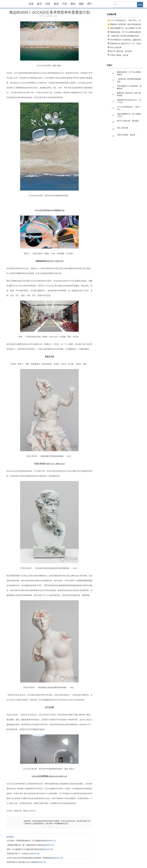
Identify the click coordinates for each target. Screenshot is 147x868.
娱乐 (40, 4)
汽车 (65, 4)
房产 (90, 4)
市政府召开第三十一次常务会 (18, 854)
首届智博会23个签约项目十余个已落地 (21, 862)
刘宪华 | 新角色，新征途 (119, 55)
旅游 (56, 4)
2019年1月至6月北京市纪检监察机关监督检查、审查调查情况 (30, 858)
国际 (81, 4)
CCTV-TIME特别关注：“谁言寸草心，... (129, 108)
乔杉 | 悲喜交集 (116, 48)
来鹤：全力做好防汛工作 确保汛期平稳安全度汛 (25, 849)
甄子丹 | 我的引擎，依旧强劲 (121, 51)
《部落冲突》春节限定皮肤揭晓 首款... (129, 80)
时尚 (48, 4)
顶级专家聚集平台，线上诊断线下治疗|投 (126, 28)
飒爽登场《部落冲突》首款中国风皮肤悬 (126, 24)
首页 (31, 4)
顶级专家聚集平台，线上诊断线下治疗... (129, 115)
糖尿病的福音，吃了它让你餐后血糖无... (129, 73)
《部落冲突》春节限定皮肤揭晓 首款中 (125, 36)
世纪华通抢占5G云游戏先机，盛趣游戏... (129, 87)
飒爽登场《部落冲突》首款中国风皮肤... (129, 94)
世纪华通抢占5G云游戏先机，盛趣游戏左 (126, 40)
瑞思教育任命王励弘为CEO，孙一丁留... (129, 101)
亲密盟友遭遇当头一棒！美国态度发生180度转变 (25, 845)
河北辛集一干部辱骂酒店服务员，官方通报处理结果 (26, 841)
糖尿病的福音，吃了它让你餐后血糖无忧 (126, 32)
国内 (73, 4)
